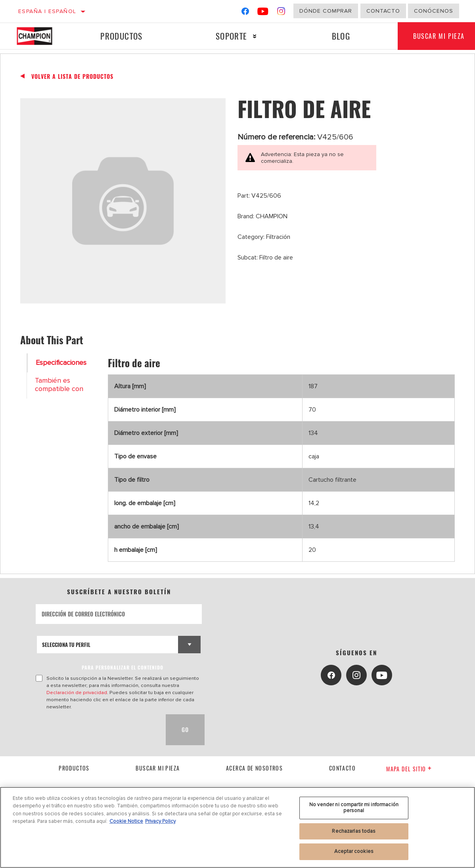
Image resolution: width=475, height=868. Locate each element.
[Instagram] (281, 13)
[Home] (40, 36)
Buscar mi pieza (158, 768)
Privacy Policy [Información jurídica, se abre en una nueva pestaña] (160, 821)
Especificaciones (61, 363)
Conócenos (434, 11)
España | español (47, 11)
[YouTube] (263, 13)
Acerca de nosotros (254, 768)
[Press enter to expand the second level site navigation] (254, 36)
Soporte (231, 36)
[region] (238, 827)
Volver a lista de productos (72, 76)
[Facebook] (245, 13)
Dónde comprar (326, 11)
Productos (122, 36)
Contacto (383, 11)
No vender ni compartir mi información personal (354, 808)
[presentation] (96, 730)
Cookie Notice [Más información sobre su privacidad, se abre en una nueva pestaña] (126, 821)
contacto (342, 768)
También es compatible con (59, 385)
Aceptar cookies (354, 851)
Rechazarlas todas (354, 831)
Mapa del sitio (409, 769)
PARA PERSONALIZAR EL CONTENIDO (123, 667)
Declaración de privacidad (77, 692)
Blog (340, 36)
